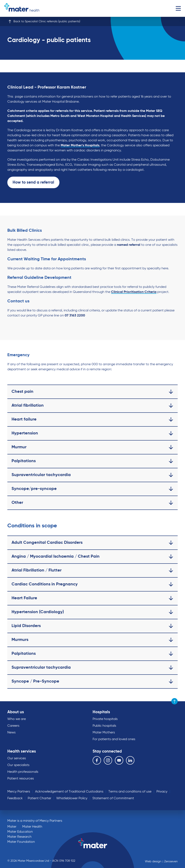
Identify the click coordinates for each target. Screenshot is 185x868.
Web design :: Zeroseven (161, 861)
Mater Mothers (104, 733)
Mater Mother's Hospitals (80, 146)
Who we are (17, 719)
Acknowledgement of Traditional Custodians (69, 792)
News (11, 733)
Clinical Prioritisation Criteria (134, 292)
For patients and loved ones (114, 739)
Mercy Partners (19, 792)
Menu (178, 9)
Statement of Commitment (113, 798)
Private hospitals (105, 719)
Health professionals (23, 772)
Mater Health (32, 827)
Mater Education (20, 832)
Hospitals (101, 712)
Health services (22, 751)
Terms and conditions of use (130, 792)
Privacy (162, 792)
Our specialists (18, 765)
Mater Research (19, 837)
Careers (13, 726)
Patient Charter (39, 798)
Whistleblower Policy (72, 798)
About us (16, 712)
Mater (12, 827)
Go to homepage (22, 8)
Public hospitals (104, 726)
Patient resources (21, 779)
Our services (17, 758)
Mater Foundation (21, 842)
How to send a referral (33, 182)
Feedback (15, 798)
